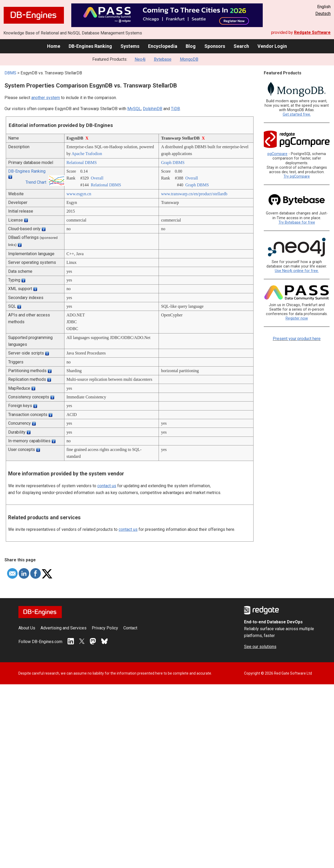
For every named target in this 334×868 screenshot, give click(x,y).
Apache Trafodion (87, 154)
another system (46, 98)
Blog (191, 46)
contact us (107, 486)
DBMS (10, 73)
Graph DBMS (173, 163)
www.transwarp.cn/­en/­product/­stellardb (194, 194)
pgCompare (277, 154)
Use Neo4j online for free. (297, 271)
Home (54, 46)
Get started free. (297, 114)
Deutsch (323, 14)
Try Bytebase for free (297, 222)
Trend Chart (36, 182)
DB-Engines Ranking (90, 46)
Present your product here (297, 339)
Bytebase (163, 59)
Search (241, 46)
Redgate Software (312, 32)
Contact (130, 628)
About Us (27, 628)
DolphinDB (153, 109)
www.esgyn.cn (79, 194)
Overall (97, 178)
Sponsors (215, 46)
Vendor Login (272, 46)
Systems (130, 46)
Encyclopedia (163, 46)
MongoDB (189, 59)
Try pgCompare (297, 176)
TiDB (175, 109)
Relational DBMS (82, 163)
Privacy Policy (105, 628)
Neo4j (140, 59)
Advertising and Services (64, 628)
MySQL (134, 109)
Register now (297, 318)
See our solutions (260, 647)
